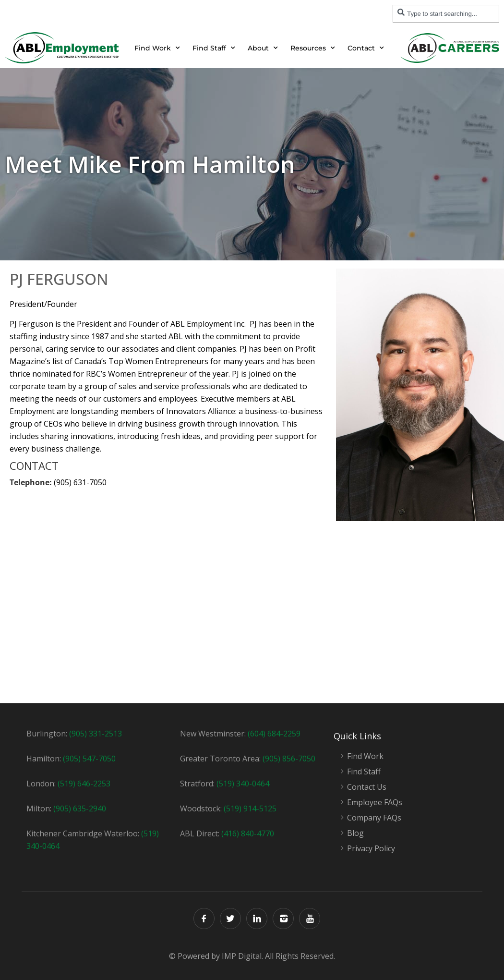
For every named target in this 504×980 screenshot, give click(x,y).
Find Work (157, 48)
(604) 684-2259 (274, 734)
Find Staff (214, 48)
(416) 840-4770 (248, 833)
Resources (313, 48)
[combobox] (446, 14)
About (263, 48)
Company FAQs (374, 818)
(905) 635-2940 (80, 808)
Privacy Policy (371, 849)
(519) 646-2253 (84, 784)
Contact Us (367, 787)
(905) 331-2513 (96, 734)
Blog (355, 833)
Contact (366, 48)
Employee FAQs (375, 802)
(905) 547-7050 (89, 759)
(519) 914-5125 (250, 808)
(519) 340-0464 (243, 784)
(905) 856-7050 (289, 759)
